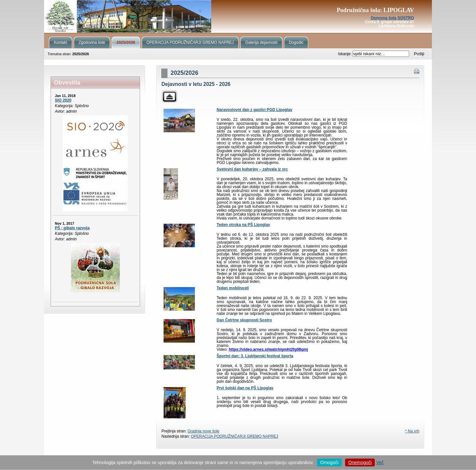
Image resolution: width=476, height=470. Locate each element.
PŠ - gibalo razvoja (72, 228)
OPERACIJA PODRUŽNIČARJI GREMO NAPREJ (235, 436)
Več (380, 462)
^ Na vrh (412, 431)
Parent (169, 97)
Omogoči (329, 462)
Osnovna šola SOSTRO (392, 18)
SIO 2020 (63, 100)
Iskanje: (345, 54)
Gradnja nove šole (204, 431)
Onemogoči (360, 462)
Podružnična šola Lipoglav (238, 16)
